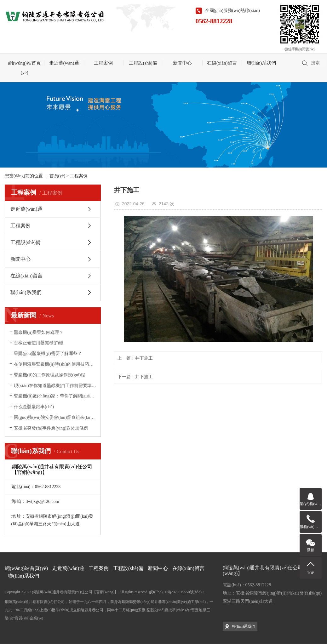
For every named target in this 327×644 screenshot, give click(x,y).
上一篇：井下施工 (135, 358)
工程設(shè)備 (143, 63)
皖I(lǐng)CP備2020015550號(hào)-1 (177, 592)
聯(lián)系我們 (261, 63)
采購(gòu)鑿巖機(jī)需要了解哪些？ (48, 353)
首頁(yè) (57, 176)
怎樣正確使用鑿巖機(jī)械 (39, 343)
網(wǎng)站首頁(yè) (25, 68)
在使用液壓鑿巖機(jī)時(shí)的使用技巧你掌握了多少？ (55, 364)
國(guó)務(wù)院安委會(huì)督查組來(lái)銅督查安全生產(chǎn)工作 (55, 417)
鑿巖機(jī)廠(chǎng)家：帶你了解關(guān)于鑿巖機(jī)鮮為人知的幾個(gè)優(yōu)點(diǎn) (55, 396)
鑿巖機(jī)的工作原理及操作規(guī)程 (49, 375)
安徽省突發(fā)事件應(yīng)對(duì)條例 (51, 428)
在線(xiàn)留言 (222, 63)
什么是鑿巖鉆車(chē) (34, 407)
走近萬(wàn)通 (64, 63)
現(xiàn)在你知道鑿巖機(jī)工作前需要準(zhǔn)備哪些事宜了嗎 (55, 386)
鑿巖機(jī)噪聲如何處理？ (39, 332)
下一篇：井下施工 (135, 377)
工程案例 (103, 63)
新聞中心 (182, 63)
